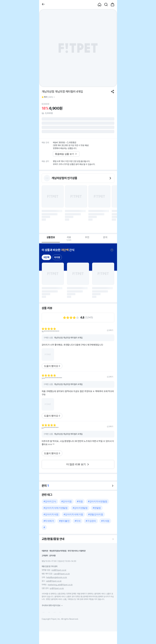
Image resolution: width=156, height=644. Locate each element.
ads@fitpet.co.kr (54, 581)
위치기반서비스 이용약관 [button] (77, 551)
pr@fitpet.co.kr (57, 588)
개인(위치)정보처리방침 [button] (58, 551)
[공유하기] (113, 92)
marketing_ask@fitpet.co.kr (60, 585)
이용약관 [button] (45, 551)
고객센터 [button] (45, 556)
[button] (43, 5)
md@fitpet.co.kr (59, 570)
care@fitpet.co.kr (62, 574)
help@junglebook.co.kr (57, 577)
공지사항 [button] (52, 556)
